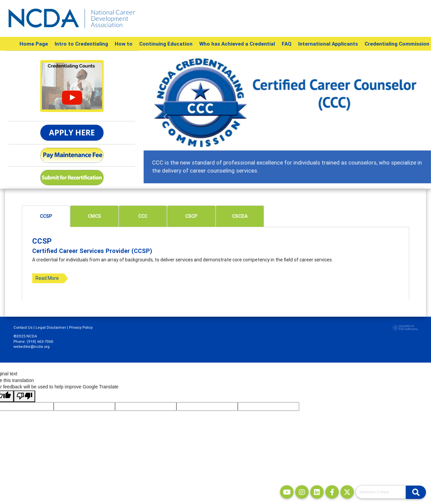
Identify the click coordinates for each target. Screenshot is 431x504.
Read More (47, 278)
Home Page (34, 44)
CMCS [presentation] (94, 216)
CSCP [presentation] (191, 216)
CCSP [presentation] (46, 216)
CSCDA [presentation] (240, 216)
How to (124, 44)
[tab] (46, 216)
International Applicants (328, 44)
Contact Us (23, 327)
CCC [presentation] (143, 216)
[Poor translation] (24, 396)
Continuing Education (166, 44)
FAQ (287, 44)
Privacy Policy (81, 327)
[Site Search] (381, 492)
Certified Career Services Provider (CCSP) (92, 251)
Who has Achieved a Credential (237, 44)
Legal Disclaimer (51, 327)
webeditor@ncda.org (32, 346)
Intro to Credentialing (81, 44)
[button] (165, 117)
